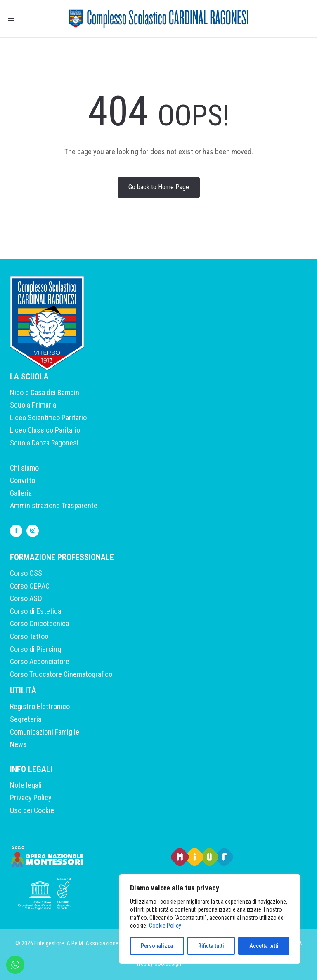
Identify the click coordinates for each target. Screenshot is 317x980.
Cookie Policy (165, 926)
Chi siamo (24, 468)
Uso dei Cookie (32, 810)
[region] (210, 919)
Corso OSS (26, 573)
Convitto (22, 480)
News (18, 744)
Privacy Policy (31, 797)
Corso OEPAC (30, 586)
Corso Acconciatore (40, 661)
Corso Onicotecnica (39, 623)
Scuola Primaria (33, 405)
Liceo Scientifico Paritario (48, 418)
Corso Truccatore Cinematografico (61, 674)
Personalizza (157, 946)
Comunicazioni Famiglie (45, 732)
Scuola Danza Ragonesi (44, 443)
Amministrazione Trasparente (54, 505)
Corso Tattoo (29, 636)
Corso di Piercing (35, 649)
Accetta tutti (264, 946)
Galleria (21, 493)
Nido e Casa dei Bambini (45, 392)
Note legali (26, 785)
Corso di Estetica (35, 611)
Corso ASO (26, 598)
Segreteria (26, 719)
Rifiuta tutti (211, 946)
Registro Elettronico (40, 706)
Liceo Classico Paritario (45, 430)
